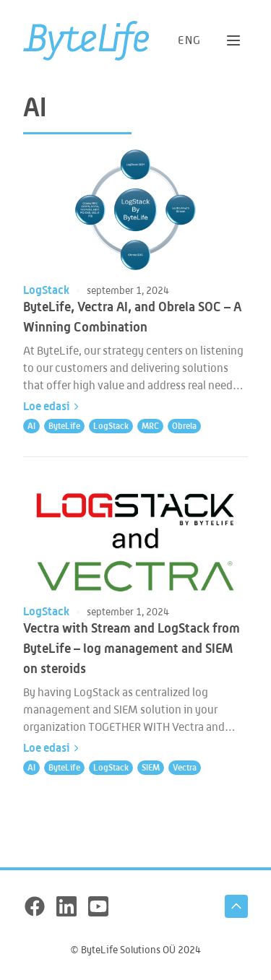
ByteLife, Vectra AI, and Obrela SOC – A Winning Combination (132, 316)
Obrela (184, 426)
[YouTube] (98, 906)
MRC (150, 426)
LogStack (46, 290)
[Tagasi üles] (236, 906)
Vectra (185, 767)
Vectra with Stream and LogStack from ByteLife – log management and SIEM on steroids (132, 648)
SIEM (151, 767)
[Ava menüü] (233, 40)
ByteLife (64, 426)
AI (31, 426)
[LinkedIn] (66, 906)
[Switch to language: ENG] (190, 40)
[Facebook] (35, 906)
